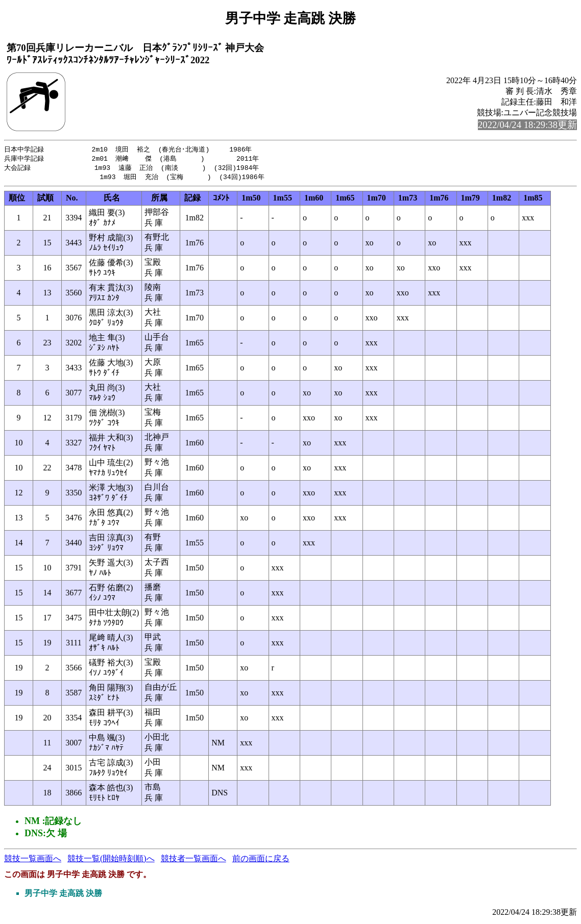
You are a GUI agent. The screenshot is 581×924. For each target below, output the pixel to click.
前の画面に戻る (261, 860)
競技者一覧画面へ (193, 860)
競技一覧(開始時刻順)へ (111, 860)
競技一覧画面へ (33, 860)
